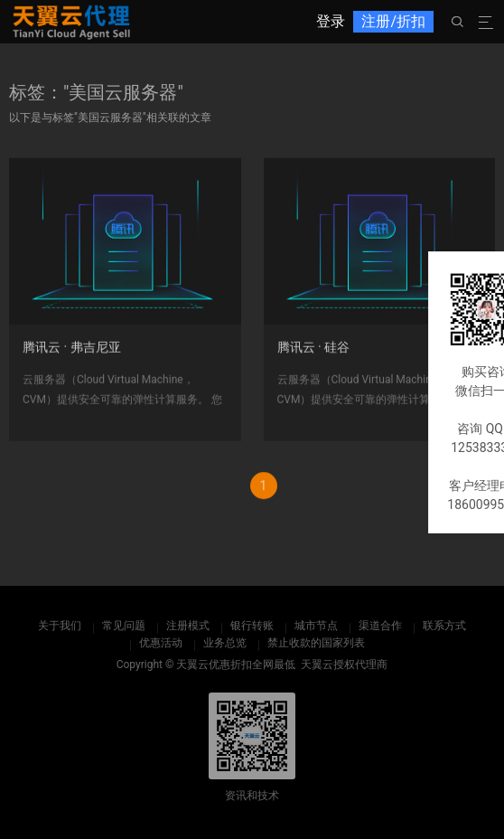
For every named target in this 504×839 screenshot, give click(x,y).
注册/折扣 (393, 21)
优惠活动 (161, 643)
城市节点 (316, 626)
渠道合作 (380, 626)
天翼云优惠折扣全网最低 (236, 665)
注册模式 (188, 626)
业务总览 (225, 643)
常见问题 (124, 626)
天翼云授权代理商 (344, 665)
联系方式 (444, 626)
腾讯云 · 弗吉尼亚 (72, 354)
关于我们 (60, 626)
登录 (331, 21)
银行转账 (252, 626)
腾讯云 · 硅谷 (314, 354)
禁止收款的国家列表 (316, 643)
